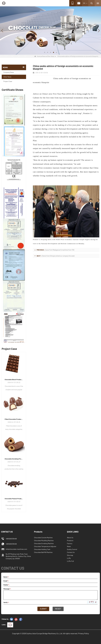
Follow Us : (5, 619)
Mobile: (6, 585)
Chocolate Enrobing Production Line (14, 459)
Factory (70, 543)
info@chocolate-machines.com (16, 549)
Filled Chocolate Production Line (14, 419)
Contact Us (71, 552)
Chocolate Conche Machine (43, 538)
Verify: (6, 602)
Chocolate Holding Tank (42, 549)
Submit (43, 609)
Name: (6, 577)
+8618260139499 (11, 544)
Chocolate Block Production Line (14, 379)
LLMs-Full (70, 561)
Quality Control (72, 549)
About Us (70, 538)
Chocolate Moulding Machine (44, 540)
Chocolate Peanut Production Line (14, 499)
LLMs (69, 558)
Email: (6, 581)
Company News (9, 72)
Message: (7, 589)
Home (38, 56)
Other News (51, 56)
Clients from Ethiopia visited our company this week (58, 256)
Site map (70, 555)
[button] (45, 52)
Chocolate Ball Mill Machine (43, 552)
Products (70, 540)
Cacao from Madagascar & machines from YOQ (60, 250)
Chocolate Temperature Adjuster (45, 546)
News (44, 56)
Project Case (8, 81)
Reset (58, 609)
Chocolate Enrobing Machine (44, 543)
